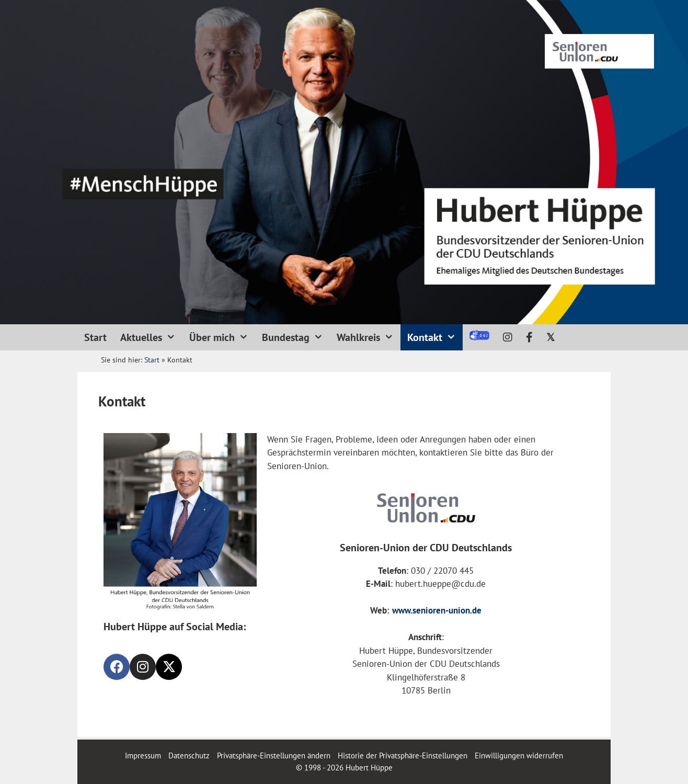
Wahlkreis (369, 337)
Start (95, 337)
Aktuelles (151, 337)
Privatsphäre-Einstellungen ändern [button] (274, 755)
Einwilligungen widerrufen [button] (519, 755)
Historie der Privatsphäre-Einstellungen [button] (403, 755)
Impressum (144, 755)
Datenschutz (189, 755)
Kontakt (435, 337)
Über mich (222, 337)
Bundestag (296, 337)
